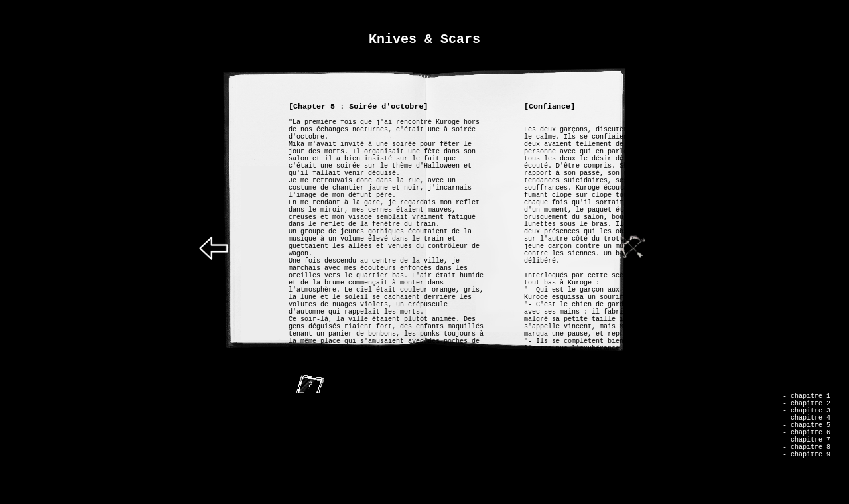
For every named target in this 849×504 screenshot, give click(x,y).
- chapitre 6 (807, 446)
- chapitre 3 (807, 418)
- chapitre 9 (807, 474)
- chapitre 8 (807, 465)
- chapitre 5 (807, 437)
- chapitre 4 (807, 428)
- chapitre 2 (807, 409)
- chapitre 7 (807, 456)
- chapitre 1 (807, 400)
